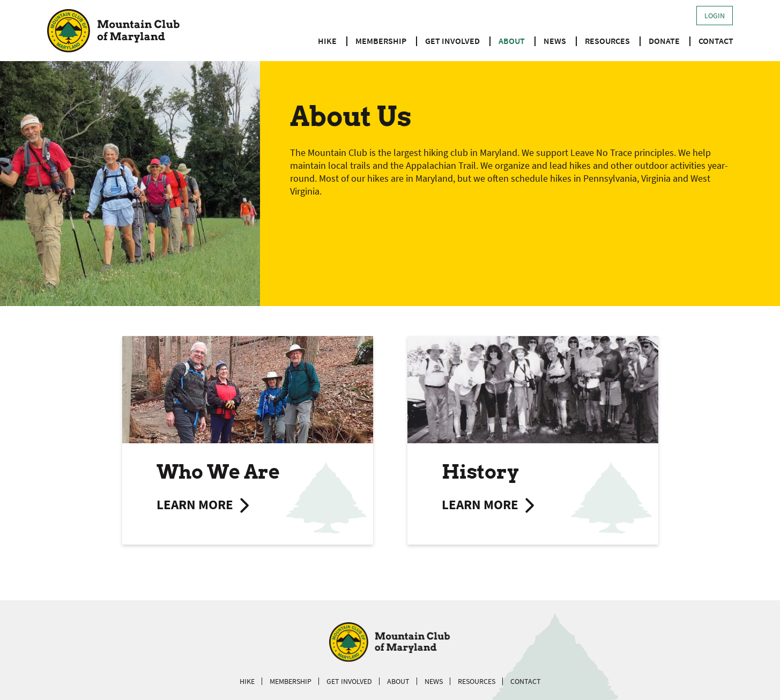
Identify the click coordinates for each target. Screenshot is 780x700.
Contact (716, 41)
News (555, 41)
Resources (607, 41)
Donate (664, 41)
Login (715, 16)
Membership (381, 41)
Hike (327, 41)
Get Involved (452, 41)
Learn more (195, 505)
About (512, 41)
